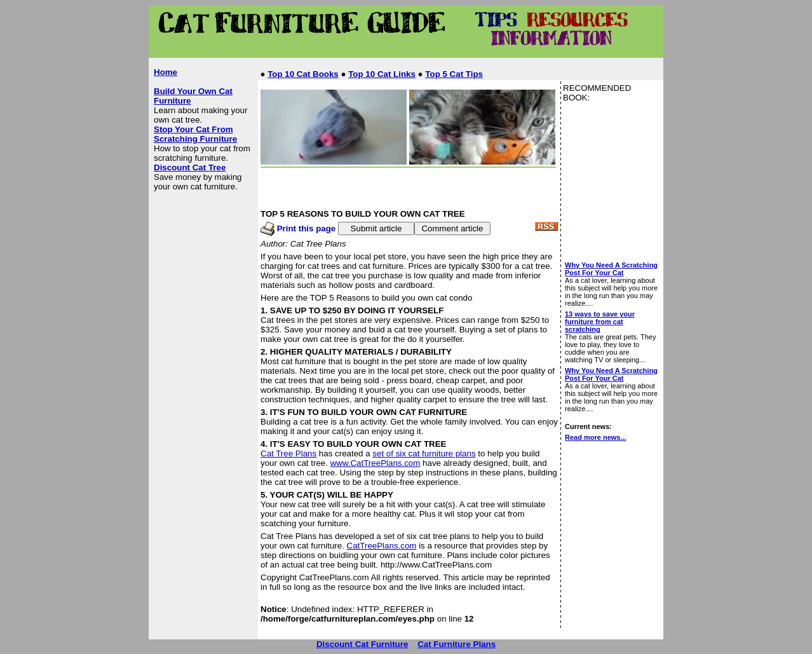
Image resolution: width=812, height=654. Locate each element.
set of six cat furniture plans (424, 453)
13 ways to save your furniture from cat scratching (600, 322)
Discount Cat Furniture (362, 644)
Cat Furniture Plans (457, 644)
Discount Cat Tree (190, 167)
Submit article (376, 228)
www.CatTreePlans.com (376, 463)
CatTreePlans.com (382, 546)
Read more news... (596, 437)
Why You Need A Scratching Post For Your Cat (611, 269)
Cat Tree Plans (288, 453)
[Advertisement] (385, 53)
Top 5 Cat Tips (454, 74)
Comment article (452, 228)
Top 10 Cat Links (382, 74)
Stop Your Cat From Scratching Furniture (195, 134)
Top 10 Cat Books (303, 74)
